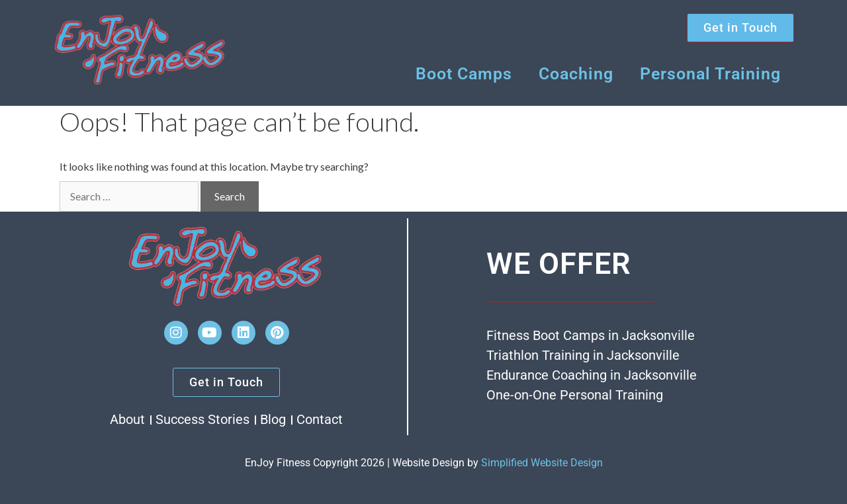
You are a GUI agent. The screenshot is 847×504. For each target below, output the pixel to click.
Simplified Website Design (542, 463)
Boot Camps (464, 74)
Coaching (576, 74)
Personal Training (710, 74)
